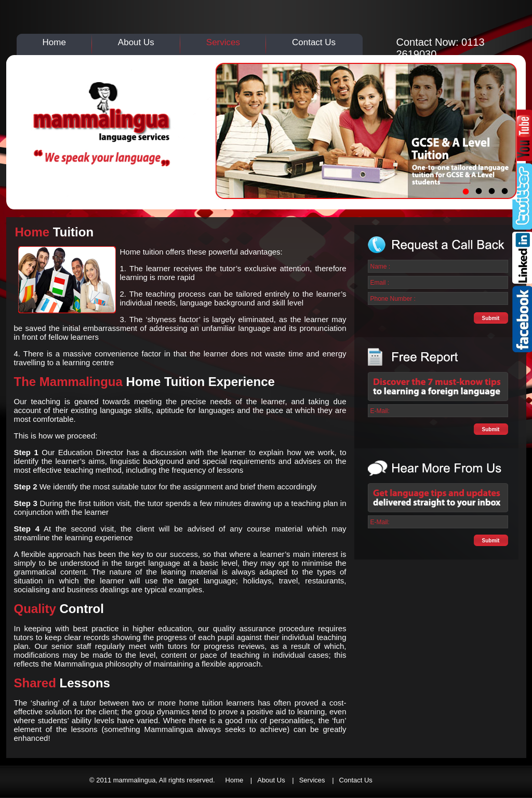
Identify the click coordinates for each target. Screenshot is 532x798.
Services (223, 42)
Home (54, 42)
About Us (136, 42)
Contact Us (314, 42)
